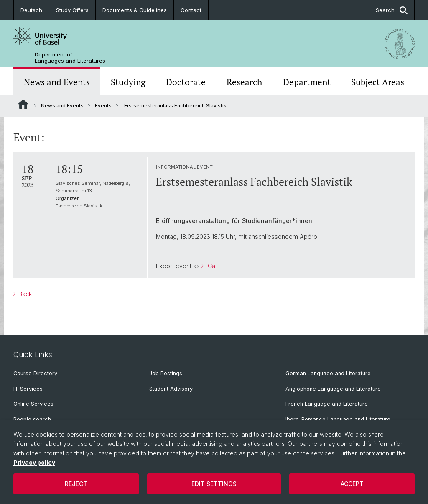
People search (32, 419)
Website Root (23, 104)
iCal (211, 266)
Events (103, 106)
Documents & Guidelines (135, 10)
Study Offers (72, 10)
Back (24, 294)
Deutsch (31, 10)
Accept (352, 484)
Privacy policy (34, 462)
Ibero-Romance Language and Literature (338, 419)
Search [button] (392, 10)
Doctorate (186, 82)
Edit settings (214, 484)
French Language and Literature (327, 404)
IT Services (28, 389)
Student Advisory (171, 389)
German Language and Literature (328, 373)
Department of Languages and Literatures (70, 58)
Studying (128, 82)
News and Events (57, 82)
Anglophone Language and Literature (333, 389)
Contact (191, 10)
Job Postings (166, 373)
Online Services (33, 404)
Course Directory (35, 373)
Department (307, 82)
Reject (76, 484)
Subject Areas (378, 82)
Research (244, 82)
